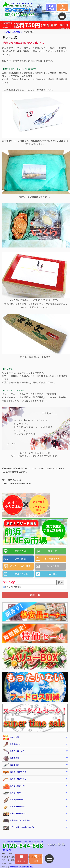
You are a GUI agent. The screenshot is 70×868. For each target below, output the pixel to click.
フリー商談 (20, 559)
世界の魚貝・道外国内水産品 (18, 828)
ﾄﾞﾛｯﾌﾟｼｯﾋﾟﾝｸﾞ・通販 (20, 566)
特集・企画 (11, 738)
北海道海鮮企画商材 (15, 814)
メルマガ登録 (52, 566)
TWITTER (52, 574)
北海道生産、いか (14, 751)
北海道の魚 (11, 765)
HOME (7, 32)
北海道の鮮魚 (12, 793)
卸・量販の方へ (52, 559)
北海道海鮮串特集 (14, 807)
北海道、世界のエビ (15, 779)
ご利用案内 (17, 32)
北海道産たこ (12, 745)
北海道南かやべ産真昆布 (16, 821)
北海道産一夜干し (14, 800)
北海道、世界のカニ (15, 772)
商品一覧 (21, 861)
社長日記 (52, 551)
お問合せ (51, 9)
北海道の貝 (11, 758)
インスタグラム (20, 574)
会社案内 (6, 850)
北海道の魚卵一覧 (14, 786)
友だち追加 (20, 551)
